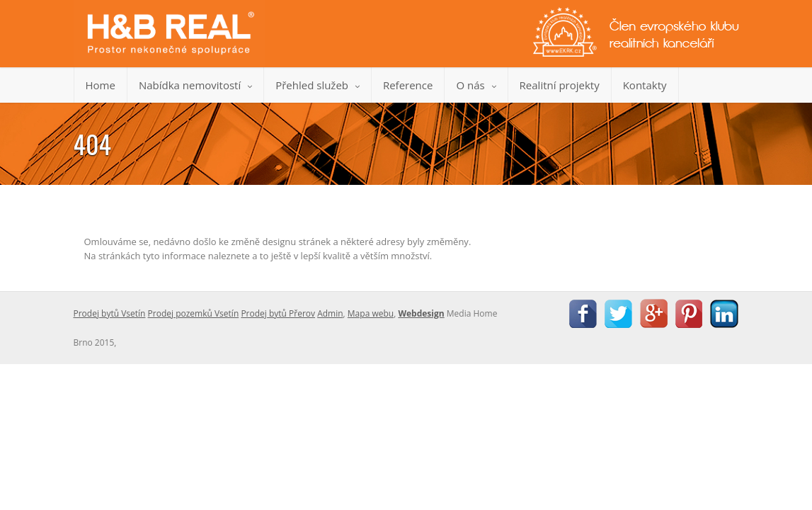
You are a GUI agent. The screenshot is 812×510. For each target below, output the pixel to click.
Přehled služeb (318, 85)
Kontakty (645, 85)
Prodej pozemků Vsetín (194, 313)
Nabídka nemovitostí (195, 85)
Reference (408, 85)
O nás (476, 85)
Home (101, 85)
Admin (330, 313)
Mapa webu (371, 313)
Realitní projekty (560, 85)
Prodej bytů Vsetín (110, 313)
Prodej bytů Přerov (278, 313)
